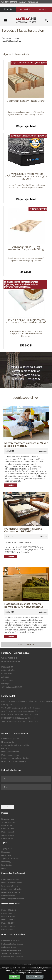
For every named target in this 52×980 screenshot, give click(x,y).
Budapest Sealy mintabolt (13, 944)
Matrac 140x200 (8, 929)
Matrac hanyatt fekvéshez (13, 899)
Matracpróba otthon (10, 752)
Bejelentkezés (44, 9)
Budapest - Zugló (9, 947)
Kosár (8, 9)
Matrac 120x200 (8, 926)
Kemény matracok (10, 886)
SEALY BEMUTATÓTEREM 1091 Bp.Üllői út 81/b (20, 721)
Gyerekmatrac (8, 829)
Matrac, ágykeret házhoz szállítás (16, 745)
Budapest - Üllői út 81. (11, 941)
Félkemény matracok (11, 892)
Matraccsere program (11, 755)
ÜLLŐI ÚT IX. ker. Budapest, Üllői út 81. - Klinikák (20, 708)
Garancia (5, 748)
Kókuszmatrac (8, 819)
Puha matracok (8, 896)
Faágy (4, 868)
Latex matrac (7, 825)
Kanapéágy (6, 852)
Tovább (11, 485)
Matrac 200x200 (9, 910)
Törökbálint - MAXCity (11, 954)
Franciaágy (6, 862)
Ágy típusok (6, 849)
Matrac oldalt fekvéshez (12, 883)
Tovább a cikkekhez (26, 644)
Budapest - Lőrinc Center (12, 957)
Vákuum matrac (8, 822)
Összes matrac (8, 835)
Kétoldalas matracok (10, 879)
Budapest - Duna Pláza (11, 950)
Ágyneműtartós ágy (10, 858)
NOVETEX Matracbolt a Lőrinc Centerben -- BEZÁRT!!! (23, 530)
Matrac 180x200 (8, 920)
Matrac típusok (8, 832)
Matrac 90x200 (8, 923)
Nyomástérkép (8, 742)
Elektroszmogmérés (10, 739)
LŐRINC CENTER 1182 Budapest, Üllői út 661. (19, 718)
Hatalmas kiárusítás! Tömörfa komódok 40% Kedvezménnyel (24, 605)
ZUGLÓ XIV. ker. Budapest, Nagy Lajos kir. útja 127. (21, 711)
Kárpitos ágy (7, 865)
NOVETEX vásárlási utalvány (14, 761)
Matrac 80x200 (8, 916)
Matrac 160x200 (8, 913)
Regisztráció (25, 9)
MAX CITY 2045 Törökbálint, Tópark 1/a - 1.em (20, 715)
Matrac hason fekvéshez (12, 889)
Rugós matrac (7, 838)
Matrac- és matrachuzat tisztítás (15, 758)
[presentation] (22, 797)
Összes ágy (6, 855)
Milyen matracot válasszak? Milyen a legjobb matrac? (26, 444)
